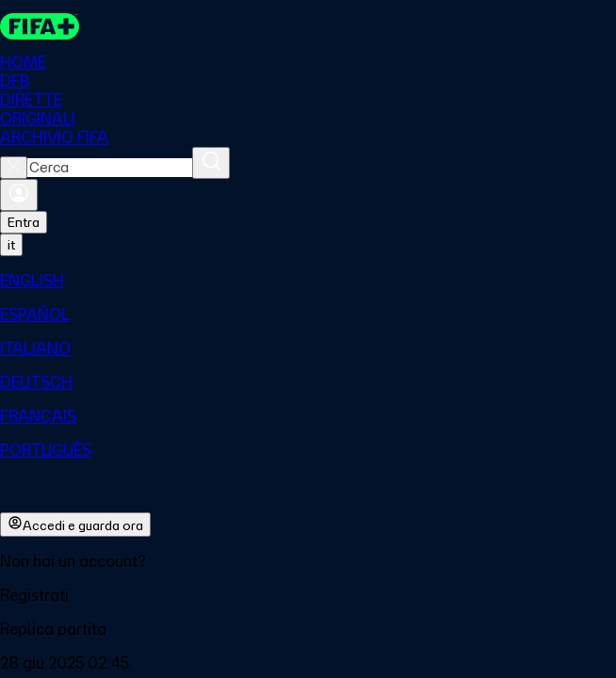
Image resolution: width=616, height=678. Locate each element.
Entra (24, 222)
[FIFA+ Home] (40, 26)
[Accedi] (19, 195)
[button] (308, 595)
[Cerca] (211, 163)
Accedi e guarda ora (75, 525)
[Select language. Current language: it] (11, 245)
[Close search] (14, 168)
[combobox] (110, 168)
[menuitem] (308, 281)
